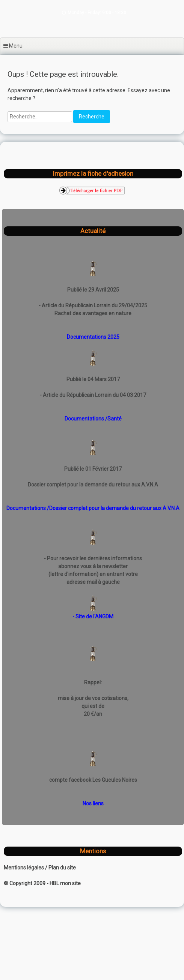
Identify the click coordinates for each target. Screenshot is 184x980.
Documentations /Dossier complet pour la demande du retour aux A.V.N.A (93, 508)
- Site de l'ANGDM (93, 616)
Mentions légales (24, 868)
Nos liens (93, 803)
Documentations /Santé (93, 419)
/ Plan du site (60, 868)
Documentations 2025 (93, 337)
